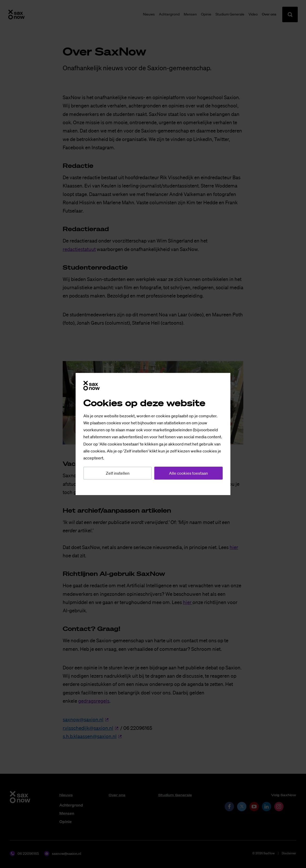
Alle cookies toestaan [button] (188, 473)
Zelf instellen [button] (118, 473)
